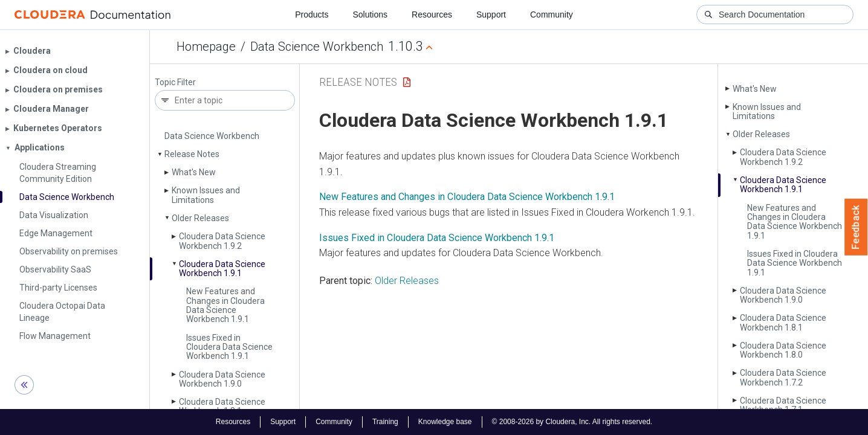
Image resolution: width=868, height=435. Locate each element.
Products (312, 14)
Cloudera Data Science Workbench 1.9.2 (222, 241)
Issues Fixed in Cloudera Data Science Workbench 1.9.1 (229, 347)
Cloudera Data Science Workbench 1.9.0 (222, 379)
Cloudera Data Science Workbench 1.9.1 (222, 269)
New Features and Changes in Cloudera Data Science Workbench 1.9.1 (225, 305)
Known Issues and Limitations (206, 195)
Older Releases (200, 218)
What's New (194, 172)
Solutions (370, 14)
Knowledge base (445, 422)
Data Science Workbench (317, 47)
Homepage (206, 47)
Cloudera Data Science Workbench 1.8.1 (222, 406)
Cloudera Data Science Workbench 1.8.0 (783, 350)
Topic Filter (175, 82)
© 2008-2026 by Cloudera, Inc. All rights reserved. (572, 422)
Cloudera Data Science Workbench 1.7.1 (783, 405)
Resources (432, 14)
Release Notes (192, 154)
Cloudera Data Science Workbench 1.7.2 (783, 377)
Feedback (856, 227)
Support (491, 14)
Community (552, 14)
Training (385, 422)
